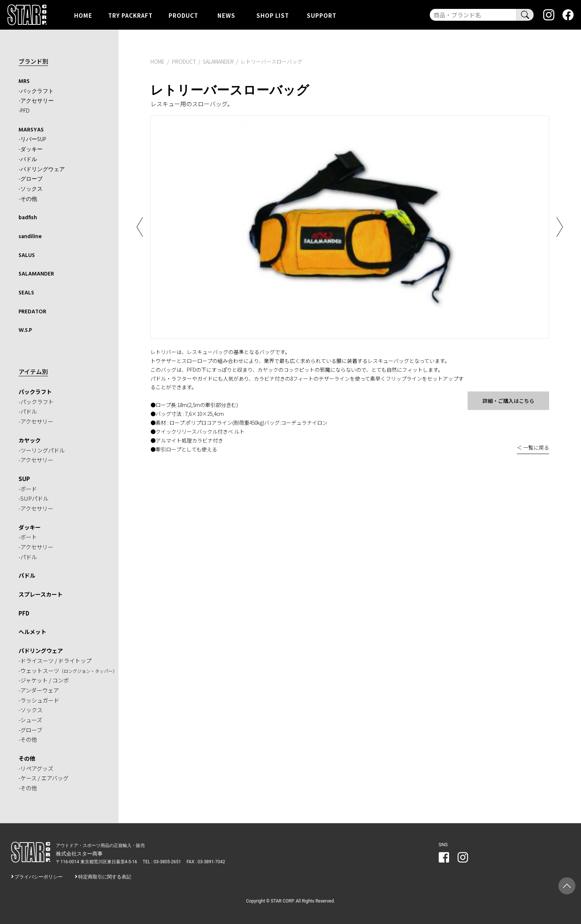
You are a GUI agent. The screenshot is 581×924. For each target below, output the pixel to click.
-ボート (28, 537)
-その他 (28, 199)
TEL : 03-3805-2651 (162, 862)
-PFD (24, 111)
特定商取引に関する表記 (105, 877)
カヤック (30, 440)
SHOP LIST (273, 15)
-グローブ (31, 179)
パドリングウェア (41, 651)
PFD (24, 613)
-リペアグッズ (36, 768)
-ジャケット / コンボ (44, 680)
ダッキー (30, 527)
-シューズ (30, 720)
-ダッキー (31, 150)
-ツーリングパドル (42, 450)
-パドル (28, 160)
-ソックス (31, 189)
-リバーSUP (32, 140)
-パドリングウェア (42, 170)
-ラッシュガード (39, 700)
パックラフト (35, 392)
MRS (24, 81)
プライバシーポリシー (39, 877)
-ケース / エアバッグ (44, 778)
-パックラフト (36, 91)
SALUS (27, 256)
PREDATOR (32, 312)
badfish (28, 218)
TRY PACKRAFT (130, 15)
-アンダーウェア (39, 690)
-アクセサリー (36, 101)
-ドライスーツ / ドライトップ (55, 661)
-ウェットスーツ (68, 671)
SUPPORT (322, 15)
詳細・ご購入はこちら (508, 401)
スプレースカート (41, 594)
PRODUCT (183, 15)
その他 (27, 758)
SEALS (26, 293)
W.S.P (25, 330)
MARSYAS (31, 130)
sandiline (30, 237)
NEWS (226, 15)
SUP (24, 479)
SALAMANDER (36, 274)
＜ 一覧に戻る (533, 447)
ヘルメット (32, 632)
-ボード (28, 489)
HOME (83, 15)
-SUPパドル (34, 498)
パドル (27, 575)
